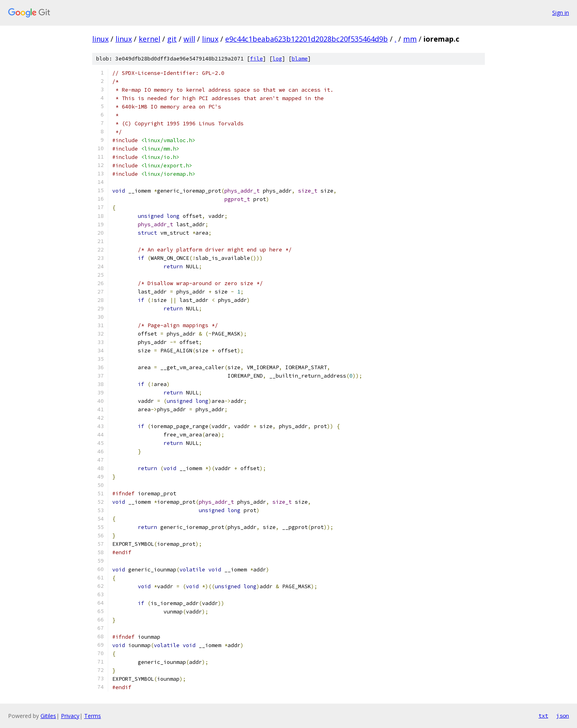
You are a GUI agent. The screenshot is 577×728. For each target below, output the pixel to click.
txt (543, 716)
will (189, 39)
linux (100, 39)
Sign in (561, 13)
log (277, 59)
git (172, 39)
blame (300, 59)
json (563, 716)
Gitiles (48, 716)
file (256, 59)
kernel (149, 39)
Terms (93, 716)
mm (410, 39)
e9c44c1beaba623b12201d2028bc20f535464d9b (307, 39)
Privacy (70, 716)
